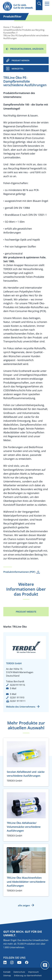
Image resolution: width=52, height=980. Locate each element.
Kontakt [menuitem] (7, 972)
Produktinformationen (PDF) (19, 572)
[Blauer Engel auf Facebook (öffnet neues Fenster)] (27, 962)
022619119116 (17, 685)
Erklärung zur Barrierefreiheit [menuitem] (28, 975)
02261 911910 (17, 698)
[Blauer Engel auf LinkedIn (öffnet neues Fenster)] (5, 962)
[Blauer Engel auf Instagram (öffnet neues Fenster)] (12, 962)
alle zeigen (24, 905)
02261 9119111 (18, 701)
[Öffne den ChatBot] (45, 965)
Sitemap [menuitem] (7, 975)
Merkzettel (18, 69)
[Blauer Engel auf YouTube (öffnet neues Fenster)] (19, 962)
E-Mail (13, 688)
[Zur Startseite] (18, 6)
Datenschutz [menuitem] (19, 972)
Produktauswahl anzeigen (27, 49)
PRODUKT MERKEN (21, 60)
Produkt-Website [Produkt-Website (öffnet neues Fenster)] (26, 612)
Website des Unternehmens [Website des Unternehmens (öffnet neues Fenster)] (21, 707)
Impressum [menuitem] (33, 972)
